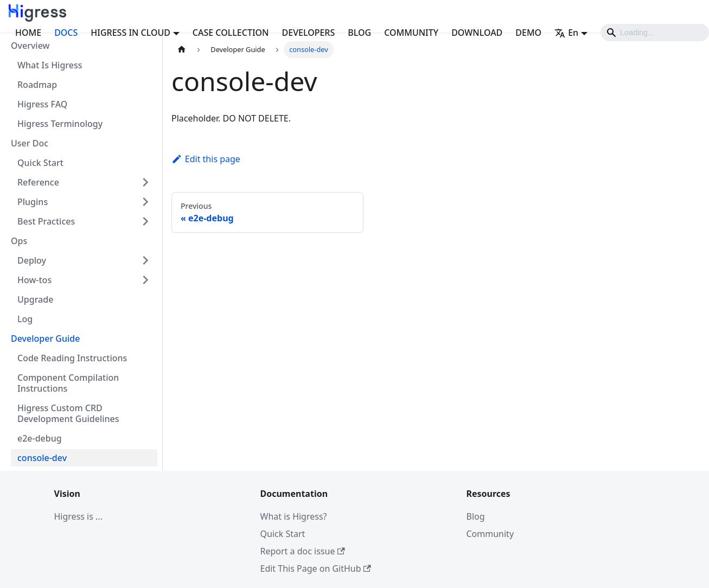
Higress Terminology (60, 124)
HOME (28, 33)
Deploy (32, 260)
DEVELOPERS (309, 33)
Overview (30, 46)
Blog (476, 516)
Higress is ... (78, 516)
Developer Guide (45, 338)
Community (490, 534)
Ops (19, 241)
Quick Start (40, 163)
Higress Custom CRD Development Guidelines (68, 413)
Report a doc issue (303, 551)
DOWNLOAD (477, 33)
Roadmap (37, 85)
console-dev (42, 458)
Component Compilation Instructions (68, 383)
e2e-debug (40, 438)
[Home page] (182, 50)
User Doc (30, 143)
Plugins (33, 202)
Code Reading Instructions (72, 358)
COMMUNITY (411, 33)
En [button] (566, 33)
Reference (38, 182)
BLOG (359, 33)
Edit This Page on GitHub (316, 568)
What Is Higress (50, 65)
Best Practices (46, 221)
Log (25, 319)
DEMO (528, 33)
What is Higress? (294, 516)
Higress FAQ (42, 104)
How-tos (34, 280)
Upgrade (35, 299)
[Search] (655, 33)
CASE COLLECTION (231, 33)
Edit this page (206, 159)
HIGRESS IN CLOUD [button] (130, 33)
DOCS (66, 33)
